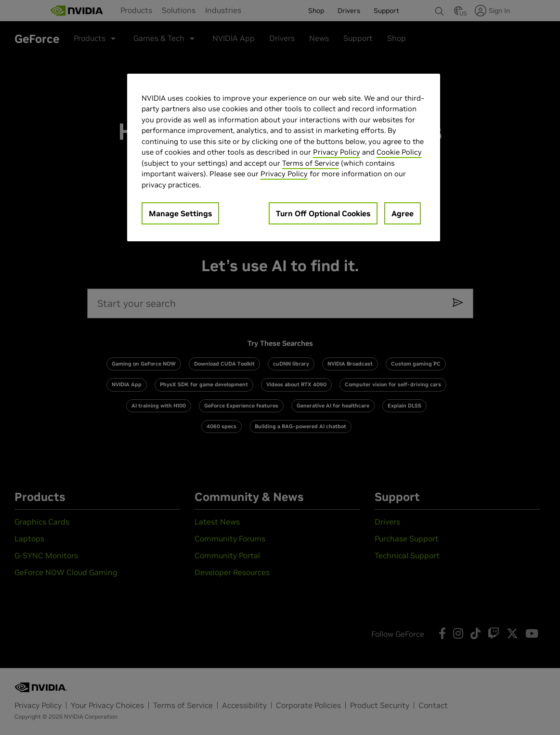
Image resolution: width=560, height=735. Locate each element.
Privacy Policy (337, 152)
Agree (403, 213)
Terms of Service (311, 163)
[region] (284, 158)
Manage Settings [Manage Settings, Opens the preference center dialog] (180, 213)
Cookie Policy (399, 152)
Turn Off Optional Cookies (323, 213)
